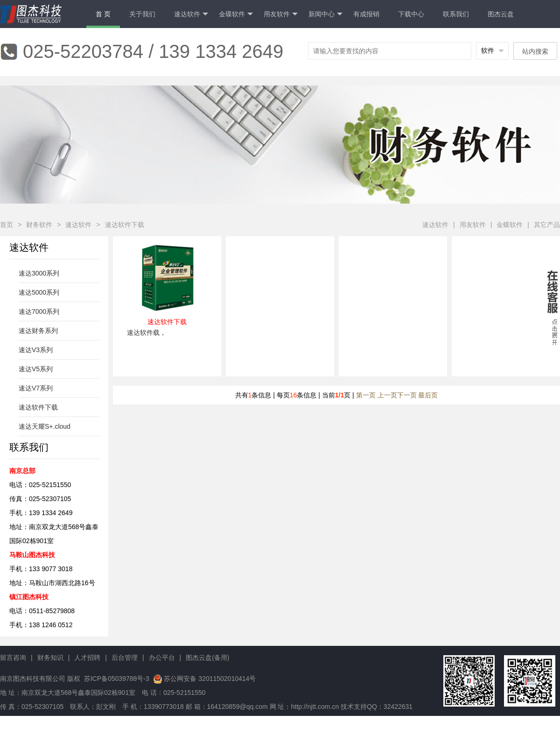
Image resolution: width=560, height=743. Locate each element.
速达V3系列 (36, 350)
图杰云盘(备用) (207, 658)
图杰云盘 (501, 14)
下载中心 (411, 14)
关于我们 (142, 14)
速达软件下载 (125, 225)
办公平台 (162, 658)
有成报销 (366, 14)
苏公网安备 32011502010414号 (210, 679)
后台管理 (125, 658)
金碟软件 (236, 14)
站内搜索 (535, 51)
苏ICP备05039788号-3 (116, 679)
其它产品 (547, 225)
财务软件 (39, 225)
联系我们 (456, 14)
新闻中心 (325, 14)
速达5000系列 (39, 292)
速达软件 (191, 14)
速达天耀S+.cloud (45, 426)
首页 (7, 225)
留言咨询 (13, 658)
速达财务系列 (38, 331)
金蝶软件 (510, 225)
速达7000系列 (39, 311)
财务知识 (50, 658)
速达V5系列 (36, 369)
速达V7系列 (36, 388)
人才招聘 (87, 658)
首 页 (103, 14)
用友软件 (281, 14)
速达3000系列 (39, 273)
